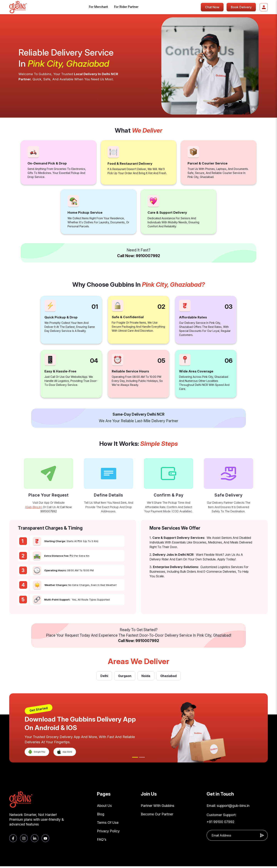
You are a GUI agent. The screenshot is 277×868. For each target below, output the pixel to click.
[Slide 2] (142, 757)
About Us (104, 806)
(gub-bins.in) (34, 507)
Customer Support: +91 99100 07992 (221, 819)
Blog (101, 815)
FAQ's (102, 841)
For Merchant (98, 7)
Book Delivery (241, 7)
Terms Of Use (108, 824)
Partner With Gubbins (158, 806)
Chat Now (212, 7)
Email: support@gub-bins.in (228, 806)
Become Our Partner (157, 815)
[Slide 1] (135, 757)
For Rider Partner (126, 7)
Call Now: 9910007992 (139, 256)
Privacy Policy (108, 832)
